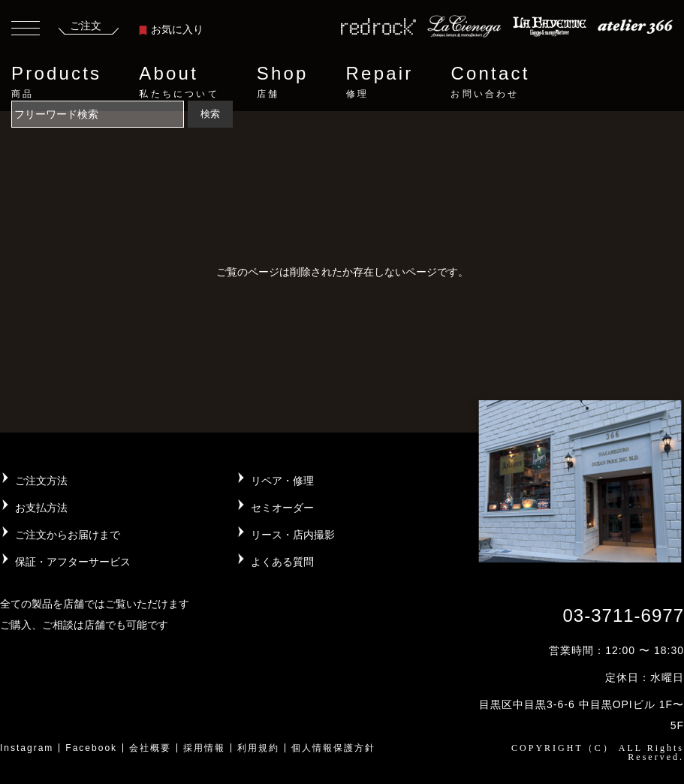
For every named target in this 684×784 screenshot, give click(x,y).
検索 (210, 114)
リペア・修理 (282, 481)
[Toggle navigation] (26, 30)
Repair (380, 82)
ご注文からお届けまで (68, 535)
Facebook (91, 748)
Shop (283, 82)
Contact (490, 82)
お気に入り (171, 29)
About (179, 82)
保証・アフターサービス (73, 562)
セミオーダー (282, 508)
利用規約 (258, 748)
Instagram (27, 748)
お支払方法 (41, 508)
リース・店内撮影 (293, 535)
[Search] (98, 114)
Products (56, 82)
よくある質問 (282, 562)
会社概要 (150, 748)
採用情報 (204, 748)
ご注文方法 (41, 481)
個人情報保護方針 (333, 748)
